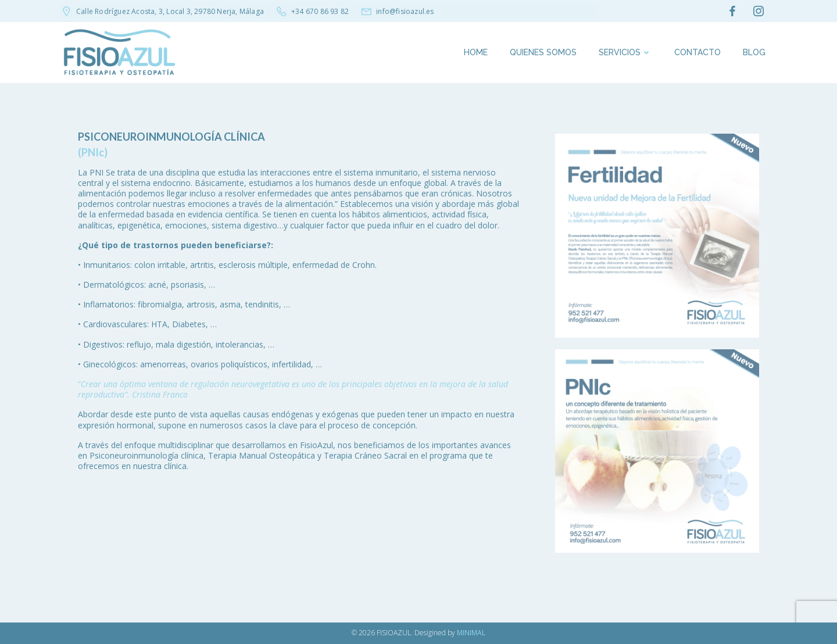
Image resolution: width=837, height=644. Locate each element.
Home (476, 52)
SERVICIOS (625, 52)
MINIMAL (471, 633)
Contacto (697, 52)
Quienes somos (543, 52)
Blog (754, 52)
